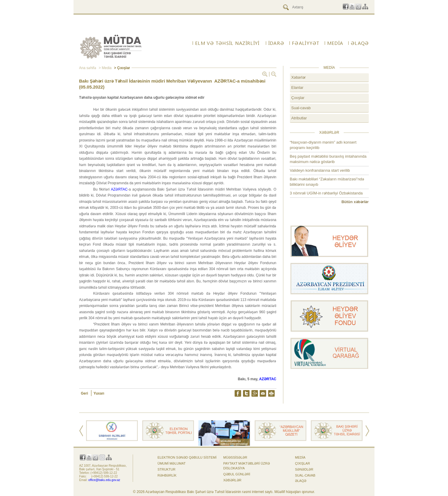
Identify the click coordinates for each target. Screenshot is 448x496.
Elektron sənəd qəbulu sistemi (187, 457)
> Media (105, 68)
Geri (85, 393)
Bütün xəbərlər (355, 202)
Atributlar (299, 118)
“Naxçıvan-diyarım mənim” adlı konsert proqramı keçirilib (323, 145)
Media (335, 43)
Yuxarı (99, 393)
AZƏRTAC (119, 189)
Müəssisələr (235, 457)
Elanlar (297, 88)
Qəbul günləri (237, 474)
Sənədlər (304, 469)
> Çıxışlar (121, 68)
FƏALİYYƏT (306, 43)
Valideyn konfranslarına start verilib (320, 170)
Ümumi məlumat (172, 463)
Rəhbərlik (167, 475)
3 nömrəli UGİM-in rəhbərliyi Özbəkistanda (326, 193)
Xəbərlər (299, 77)
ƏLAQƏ (360, 43)
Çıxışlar (298, 98)
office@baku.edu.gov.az (104, 480)
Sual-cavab (301, 108)
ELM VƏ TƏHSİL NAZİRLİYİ (227, 43)
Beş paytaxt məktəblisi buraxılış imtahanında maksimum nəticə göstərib (328, 159)
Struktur (166, 469)
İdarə (276, 43)
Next (367, 431)
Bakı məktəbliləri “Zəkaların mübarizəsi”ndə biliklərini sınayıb (327, 182)
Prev (81, 431)
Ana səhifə (88, 68)
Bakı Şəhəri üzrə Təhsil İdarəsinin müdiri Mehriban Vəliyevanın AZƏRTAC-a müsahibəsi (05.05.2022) (172, 84)
